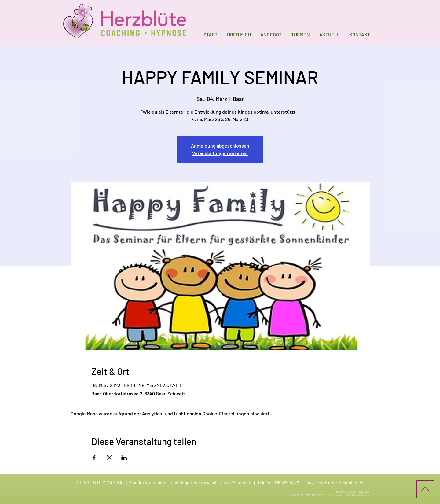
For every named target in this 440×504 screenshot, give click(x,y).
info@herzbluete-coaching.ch (334, 483)
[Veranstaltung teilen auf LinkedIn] (124, 458)
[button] (271, 34)
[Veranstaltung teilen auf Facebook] (94, 458)
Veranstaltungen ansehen (220, 153)
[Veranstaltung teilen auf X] (109, 458)
